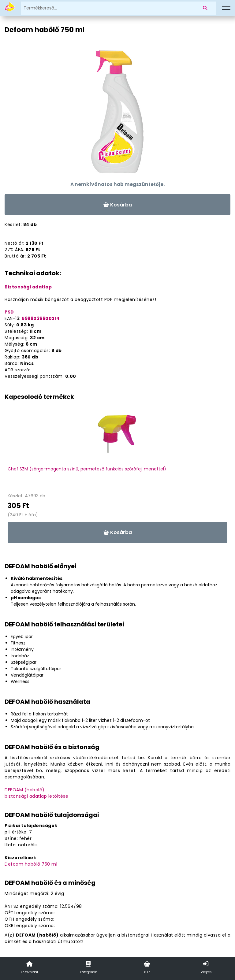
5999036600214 (41, 318)
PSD (9, 312)
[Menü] (226, 8)
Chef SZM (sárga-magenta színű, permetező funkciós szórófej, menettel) (87, 469)
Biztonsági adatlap (28, 287)
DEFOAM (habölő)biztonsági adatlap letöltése (36, 793)
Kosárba (118, 205)
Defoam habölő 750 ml (31, 864)
